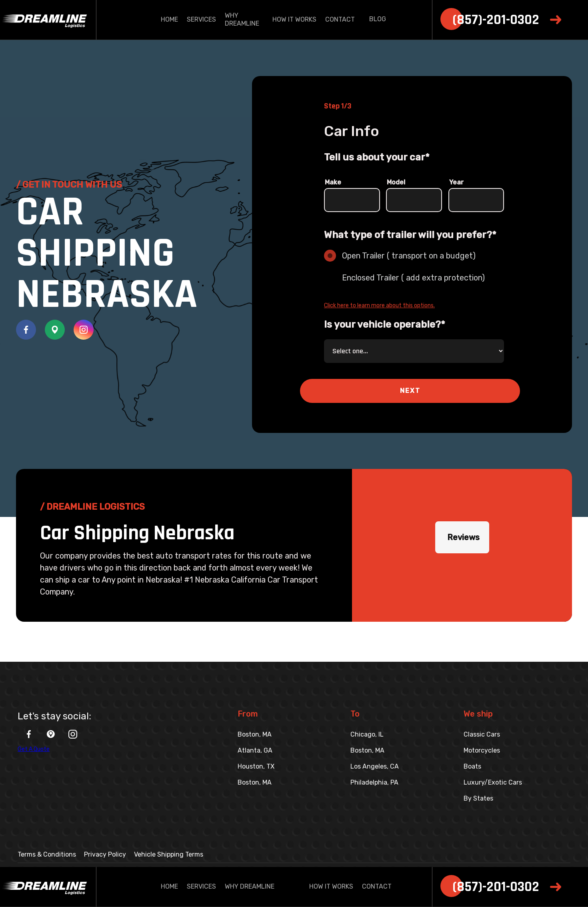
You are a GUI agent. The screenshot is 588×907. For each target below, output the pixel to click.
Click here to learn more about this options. (379, 305)
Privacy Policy (105, 854)
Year (456, 182)
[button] (410, 391)
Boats (472, 766)
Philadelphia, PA (374, 782)
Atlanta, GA (255, 750)
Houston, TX (256, 766)
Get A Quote (34, 749)
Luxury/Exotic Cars (493, 782)
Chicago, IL (367, 734)
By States (478, 798)
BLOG (378, 19)
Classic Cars (482, 734)
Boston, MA (255, 734)
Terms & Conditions (47, 854)
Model (396, 182)
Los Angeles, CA (375, 766)
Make (333, 182)
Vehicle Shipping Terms (169, 854)
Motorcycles (482, 750)
